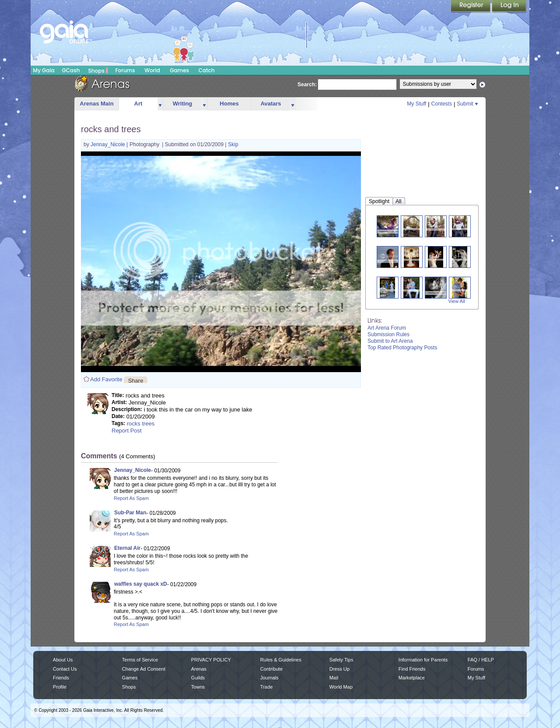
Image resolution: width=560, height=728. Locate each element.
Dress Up (339, 669)
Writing (183, 104)
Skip (233, 144)
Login (509, 7)
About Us (63, 660)
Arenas (199, 669)
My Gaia (44, 70)
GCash (71, 70)
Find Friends (412, 669)
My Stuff (416, 104)
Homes (229, 104)
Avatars (271, 104)
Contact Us (65, 669)
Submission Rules (388, 334)
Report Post (127, 431)
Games (179, 70)
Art (138, 104)
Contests (442, 104)
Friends (61, 678)
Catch (207, 70)
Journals (269, 678)
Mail (334, 678)
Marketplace (412, 678)
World (152, 70)
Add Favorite (106, 379)
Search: (307, 84)
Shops (98, 70)
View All (457, 301)
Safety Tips (341, 660)
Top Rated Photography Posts (402, 348)
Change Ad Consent (144, 669)
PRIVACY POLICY (211, 660)
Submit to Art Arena (390, 341)
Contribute (271, 669)
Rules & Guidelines (281, 660)
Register (471, 7)
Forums (125, 70)
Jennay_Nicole (108, 144)
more (160, 104)
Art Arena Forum (387, 328)
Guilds (198, 678)
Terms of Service (140, 660)
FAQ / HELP (481, 660)
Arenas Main (96, 104)
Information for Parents (423, 660)
